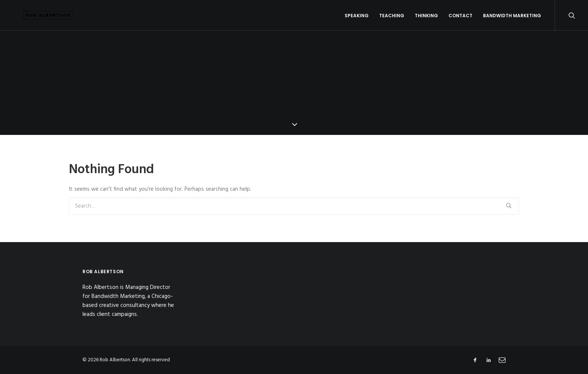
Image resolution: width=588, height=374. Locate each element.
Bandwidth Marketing (512, 19)
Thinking (426, 19)
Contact (460, 19)
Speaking (357, 19)
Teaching (392, 19)
